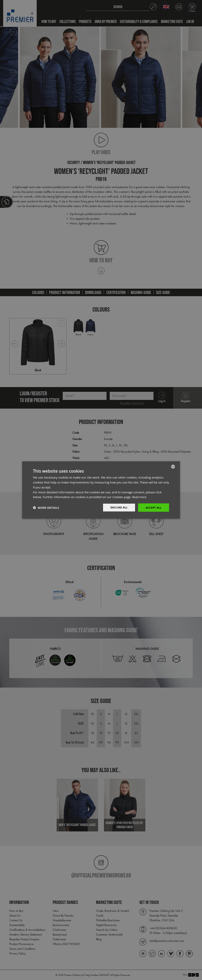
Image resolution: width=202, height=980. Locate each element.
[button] (46, 508)
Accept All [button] (153, 507)
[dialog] (101, 490)
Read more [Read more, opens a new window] (140, 497)
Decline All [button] (118, 507)
